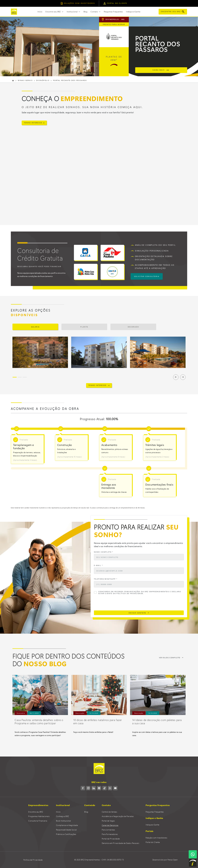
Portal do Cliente (153, 842)
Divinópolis (41, 80)
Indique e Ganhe (133, 12)
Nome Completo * (104, 552)
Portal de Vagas (108, 821)
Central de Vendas (109, 812)
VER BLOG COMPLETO (171, 657)
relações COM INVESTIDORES (78, 3)
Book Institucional (63, 821)
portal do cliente (115, 3)
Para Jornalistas (108, 830)
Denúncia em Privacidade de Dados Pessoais (120, 843)
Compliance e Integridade (67, 825)
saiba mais (161, 70)
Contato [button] (94, 12)
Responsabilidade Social (66, 830)
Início (40, 12)
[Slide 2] (20, 377)
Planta (84, 327)
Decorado (133, 327)
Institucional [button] (72, 12)
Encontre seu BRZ (173, 11)
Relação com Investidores (156, 838)
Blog (85, 12)
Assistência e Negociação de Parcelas (118, 816)
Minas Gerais (25, 80)
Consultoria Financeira (38, 821)
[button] (54, 12)
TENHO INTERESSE (34, 123)
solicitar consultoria (147, 276)
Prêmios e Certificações (66, 834)
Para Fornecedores (110, 834)
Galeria (35, 327)
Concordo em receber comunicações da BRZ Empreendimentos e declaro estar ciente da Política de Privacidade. (140, 593)
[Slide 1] (15, 377)
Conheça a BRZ (62, 816)
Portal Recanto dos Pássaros (68, 80)
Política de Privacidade (33, 860)
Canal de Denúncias (110, 825)
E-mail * (98, 565)
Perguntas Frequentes (113, 12)
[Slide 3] (25, 377)
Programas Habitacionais (39, 816)
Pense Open (173, 860)
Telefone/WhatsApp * (106, 579)
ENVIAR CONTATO (139, 613)
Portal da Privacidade (111, 839)
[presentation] (114, 603)
